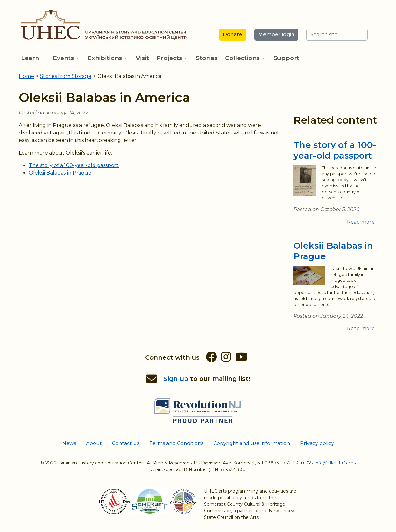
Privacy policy (317, 443)
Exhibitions (107, 58)
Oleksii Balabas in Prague (60, 173)
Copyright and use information (252, 443)
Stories (207, 58)
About (94, 443)
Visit (142, 58)
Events (66, 58)
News (69, 443)
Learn (33, 58)
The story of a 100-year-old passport (74, 165)
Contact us (126, 443)
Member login (276, 35)
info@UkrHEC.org (334, 463)
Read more (361, 222)
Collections (245, 58)
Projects (172, 58)
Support (289, 58)
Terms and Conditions (176, 443)
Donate (233, 35)
